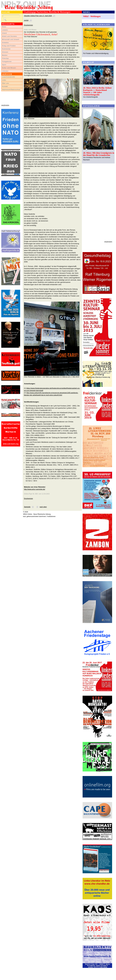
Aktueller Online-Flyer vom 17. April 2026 (38, 16)
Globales (5, 43)
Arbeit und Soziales (9, 36)
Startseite (27, 507)
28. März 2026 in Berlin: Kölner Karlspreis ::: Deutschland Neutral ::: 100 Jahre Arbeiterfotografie (97, 91)
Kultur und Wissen (9, 68)
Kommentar (6, 49)
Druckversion (28, 25)
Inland (4, 33)
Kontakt (5, 86)
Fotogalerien (7, 62)
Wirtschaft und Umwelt (11, 39)
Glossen (5, 52)
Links (4, 80)
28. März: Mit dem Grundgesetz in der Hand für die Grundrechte (99, 154)
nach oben (43, 507)
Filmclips (5, 58)
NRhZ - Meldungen (92, 16)
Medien (5, 55)
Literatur (5, 71)
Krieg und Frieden (9, 46)
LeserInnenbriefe (8, 77)
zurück (26, 20)
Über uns (5, 83)
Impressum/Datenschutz (11, 90)
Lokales (5, 30)
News (4, 27)
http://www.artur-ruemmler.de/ (35, 489)
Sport (4, 65)
